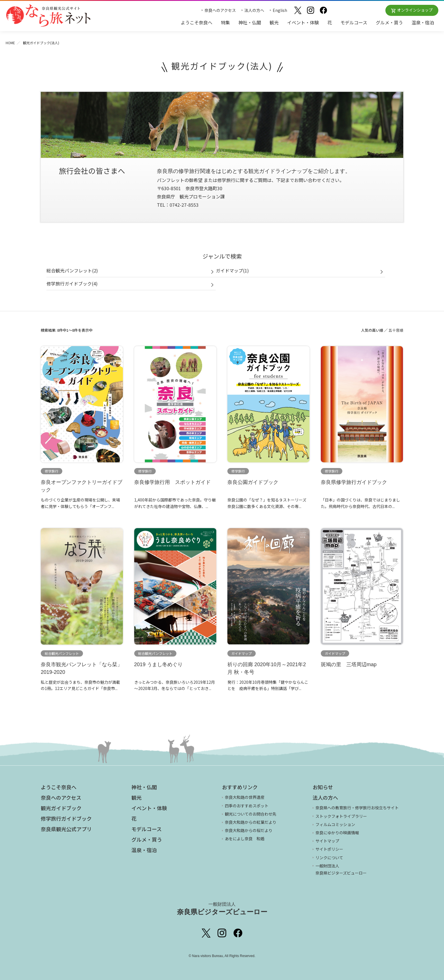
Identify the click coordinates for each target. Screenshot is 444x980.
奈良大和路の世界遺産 (245, 797)
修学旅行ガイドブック (66, 818)
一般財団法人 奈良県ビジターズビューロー (341, 869)
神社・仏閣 (250, 22)
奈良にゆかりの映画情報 (337, 833)
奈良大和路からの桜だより (249, 830)
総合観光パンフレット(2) (72, 270)
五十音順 (396, 330)
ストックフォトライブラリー (341, 816)
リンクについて (329, 858)
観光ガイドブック (61, 808)
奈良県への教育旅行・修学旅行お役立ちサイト (357, 808)
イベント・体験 (303, 22)
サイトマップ (327, 841)
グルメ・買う (389, 22)
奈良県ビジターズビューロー (222, 909)
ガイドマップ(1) (232, 270)
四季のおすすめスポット (247, 806)
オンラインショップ (415, 10)
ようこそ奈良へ (197, 22)
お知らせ (323, 787)
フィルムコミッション (335, 824)
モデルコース (354, 22)
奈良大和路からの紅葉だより (251, 822)
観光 (274, 22)
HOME (10, 43)
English (280, 10)
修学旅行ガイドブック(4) (72, 283)
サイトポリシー (329, 849)
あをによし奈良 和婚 (245, 839)
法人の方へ (254, 10)
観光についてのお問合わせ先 (251, 814)
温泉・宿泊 (423, 22)
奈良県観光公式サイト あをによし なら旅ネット (48, 16)
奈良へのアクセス (220, 10)
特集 (225, 22)
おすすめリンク (240, 787)
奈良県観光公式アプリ (66, 829)
